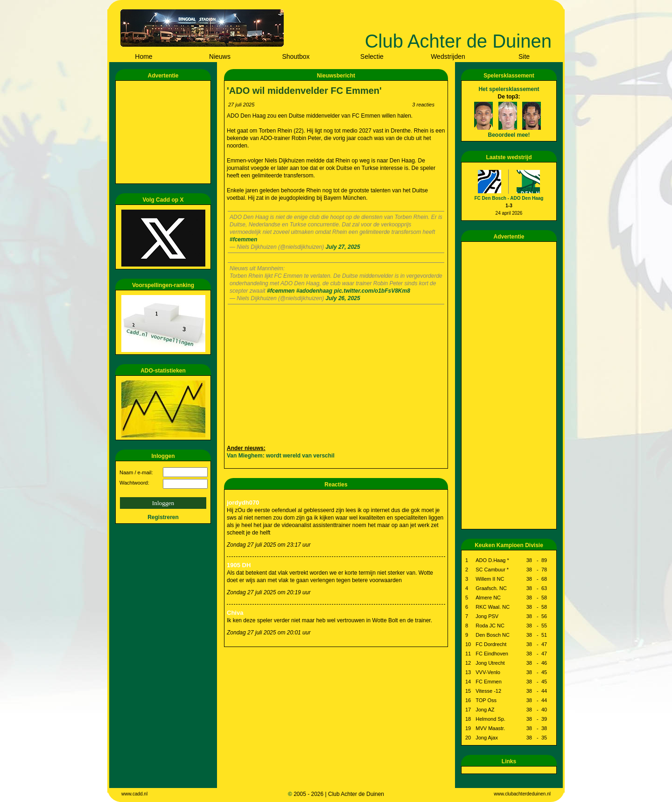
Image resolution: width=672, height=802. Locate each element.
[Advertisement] (165, 132)
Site (524, 56)
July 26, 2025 (343, 298)
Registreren (163, 517)
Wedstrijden (448, 56)
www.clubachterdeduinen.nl (522, 794)
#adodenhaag (314, 291)
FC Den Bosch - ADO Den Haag (509, 198)
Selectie (372, 56)
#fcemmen (243, 239)
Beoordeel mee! (509, 135)
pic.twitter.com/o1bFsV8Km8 (372, 291)
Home (143, 56)
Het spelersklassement (509, 89)
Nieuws (220, 56)
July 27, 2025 (343, 247)
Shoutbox (296, 56)
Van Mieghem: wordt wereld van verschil (281, 456)
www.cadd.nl (134, 794)
